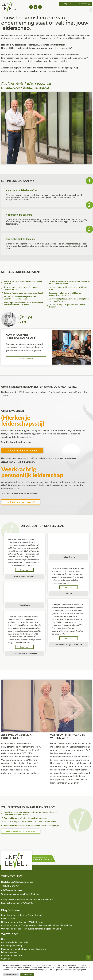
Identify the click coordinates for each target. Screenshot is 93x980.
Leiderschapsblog (9, 952)
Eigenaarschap (8, 919)
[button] (91, 10)
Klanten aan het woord (12, 955)
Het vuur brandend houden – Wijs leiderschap (23, 922)
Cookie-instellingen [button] (11, 974)
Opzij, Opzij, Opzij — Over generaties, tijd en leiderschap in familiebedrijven (37, 925)
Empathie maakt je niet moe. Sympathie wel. (22, 915)
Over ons (5, 959)
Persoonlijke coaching (11, 946)
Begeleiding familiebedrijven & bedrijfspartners (24, 949)
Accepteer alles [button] (27, 974)
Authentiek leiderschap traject (15, 942)
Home (4, 939)
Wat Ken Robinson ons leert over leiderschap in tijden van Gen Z (31, 929)
